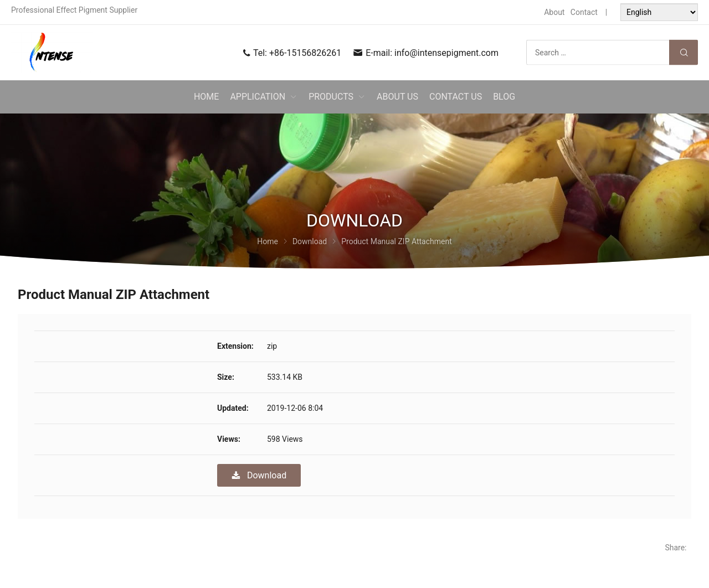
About (554, 12)
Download (259, 475)
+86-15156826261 (305, 53)
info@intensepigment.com (446, 53)
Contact (584, 12)
